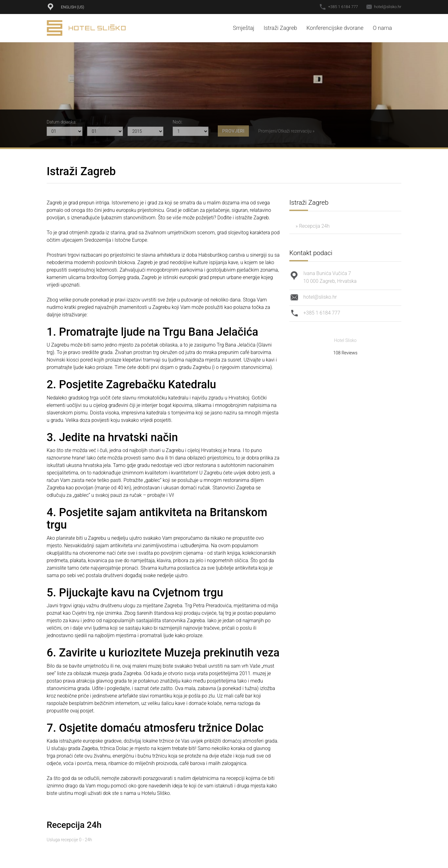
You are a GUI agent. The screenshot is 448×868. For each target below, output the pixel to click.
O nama (382, 28)
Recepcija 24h (74, 825)
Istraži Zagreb (280, 28)
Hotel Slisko (345, 340)
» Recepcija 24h (313, 226)
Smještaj (243, 28)
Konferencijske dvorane (335, 28)
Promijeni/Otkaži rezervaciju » (286, 131)
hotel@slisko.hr (388, 7)
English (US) (72, 7)
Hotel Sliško (86, 28)
